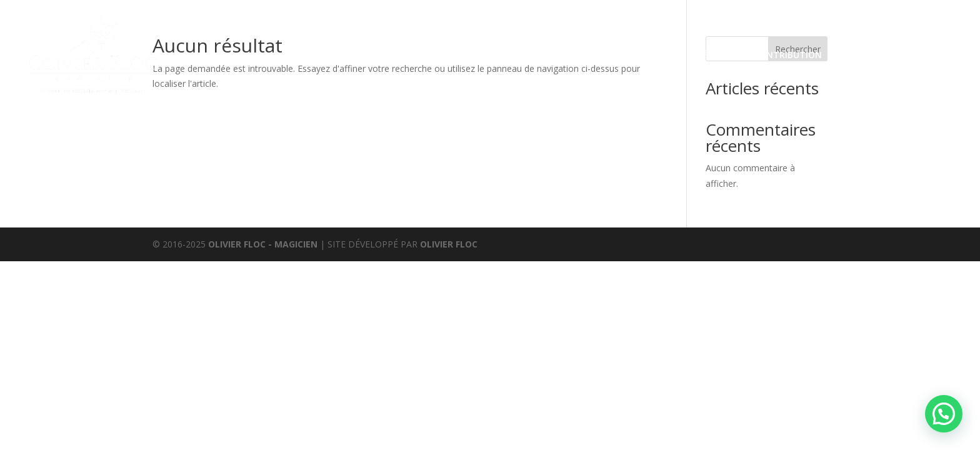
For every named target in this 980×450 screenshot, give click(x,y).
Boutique (548, 55)
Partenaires (865, 55)
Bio (674, 55)
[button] (944, 414)
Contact (929, 55)
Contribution (788, 55)
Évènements (469, 55)
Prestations (384, 55)
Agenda (635, 55)
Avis (594, 55)
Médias (711, 55)
